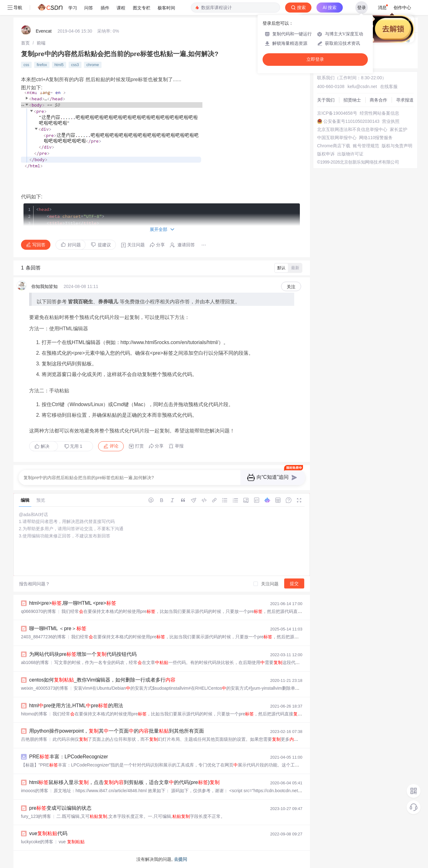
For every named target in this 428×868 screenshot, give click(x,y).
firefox (42, 65)
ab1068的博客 (35, 662)
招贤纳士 (352, 100)
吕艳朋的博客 (34, 739)
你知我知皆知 (44, 286)
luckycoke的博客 (37, 842)
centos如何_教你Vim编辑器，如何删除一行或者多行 (102, 680)
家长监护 (399, 129)
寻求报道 (405, 100)
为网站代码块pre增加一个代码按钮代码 (83, 654)
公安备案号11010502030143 (351, 121)
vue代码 (48, 833)
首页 (25, 43)
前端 (41, 43)
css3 (75, 65)
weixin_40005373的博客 (45, 688)
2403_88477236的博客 (43, 637)
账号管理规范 (366, 146)
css (26, 65)
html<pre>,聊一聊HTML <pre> (73, 603)
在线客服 (389, 86)
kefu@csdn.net (362, 86)
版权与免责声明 (397, 146)
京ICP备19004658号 (337, 113)
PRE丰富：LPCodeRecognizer (69, 757)
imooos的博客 (35, 791)
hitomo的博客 (34, 714)
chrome (93, 65)
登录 (362, 8)
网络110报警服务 (376, 138)
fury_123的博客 (36, 816)
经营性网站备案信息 (379, 113)
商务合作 (378, 100)
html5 (59, 65)
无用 (73, 446)
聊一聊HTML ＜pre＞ (58, 628)
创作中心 (402, 8)
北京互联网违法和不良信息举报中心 (352, 129)
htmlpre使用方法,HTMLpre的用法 (76, 706)
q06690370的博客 (39, 611)
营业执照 (391, 121)
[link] (25, 43)
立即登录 (315, 59)
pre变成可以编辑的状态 (60, 808)
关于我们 (326, 100)
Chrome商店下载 (334, 146)
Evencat (44, 31)
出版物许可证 (350, 154)
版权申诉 (326, 154)
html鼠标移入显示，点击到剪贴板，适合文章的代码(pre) (124, 782)
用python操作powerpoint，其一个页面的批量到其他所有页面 (117, 731)
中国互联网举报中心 (337, 138)
